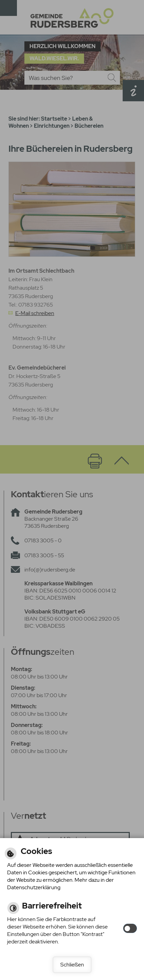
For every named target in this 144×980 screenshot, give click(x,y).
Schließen (72, 965)
